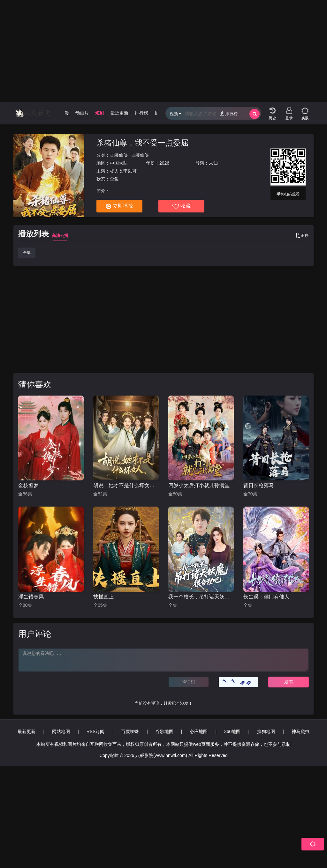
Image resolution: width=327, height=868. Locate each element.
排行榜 (229, 113)
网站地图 (61, 731)
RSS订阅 (96, 731)
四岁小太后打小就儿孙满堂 (199, 485)
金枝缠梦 (28, 485)
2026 (164, 163)
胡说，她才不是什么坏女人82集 (126, 485)
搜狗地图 (266, 731)
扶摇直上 (103, 597)
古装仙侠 (119, 155)
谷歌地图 (164, 731)
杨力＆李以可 (123, 171)
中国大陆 (119, 163)
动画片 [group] (82, 113)
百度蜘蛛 (130, 731)
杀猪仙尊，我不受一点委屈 (142, 143)
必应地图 (199, 731)
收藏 (182, 206)
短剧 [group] (100, 113)
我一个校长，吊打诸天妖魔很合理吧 (201, 597)
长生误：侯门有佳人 (266, 597)
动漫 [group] (65, 113)
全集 (27, 253)
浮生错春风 (31, 597)
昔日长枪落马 (259, 485)
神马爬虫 (300, 731)
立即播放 (119, 206)
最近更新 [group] (119, 113)
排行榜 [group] (141, 113)
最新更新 (27, 731)
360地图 (232, 731)
